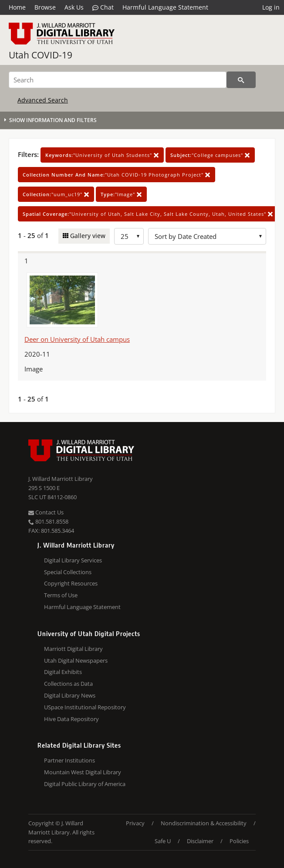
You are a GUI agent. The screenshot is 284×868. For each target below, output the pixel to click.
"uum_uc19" (56, 194)
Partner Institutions (69, 760)
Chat (103, 7)
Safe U (163, 841)
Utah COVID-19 (41, 55)
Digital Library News (70, 695)
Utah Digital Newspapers (76, 660)
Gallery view (87, 236)
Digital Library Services (73, 560)
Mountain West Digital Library (83, 772)
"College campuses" (210, 155)
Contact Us (46, 512)
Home (17, 7)
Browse (45, 7)
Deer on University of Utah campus (77, 339)
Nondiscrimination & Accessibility (204, 823)
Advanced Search (43, 100)
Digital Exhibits (63, 672)
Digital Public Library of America (85, 784)
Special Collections (68, 572)
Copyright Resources (71, 583)
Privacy (135, 823)
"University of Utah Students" (102, 155)
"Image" (121, 194)
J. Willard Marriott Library (61, 479)
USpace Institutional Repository (85, 707)
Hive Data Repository (71, 719)
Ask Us (74, 7)
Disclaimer (200, 841)
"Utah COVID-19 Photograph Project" (117, 175)
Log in (271, 7)
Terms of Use (61, 595)
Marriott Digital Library (73, 649)
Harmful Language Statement (165, 7)
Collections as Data (68, 684)
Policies (239, 841)
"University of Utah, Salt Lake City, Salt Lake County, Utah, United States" (148, 214)
